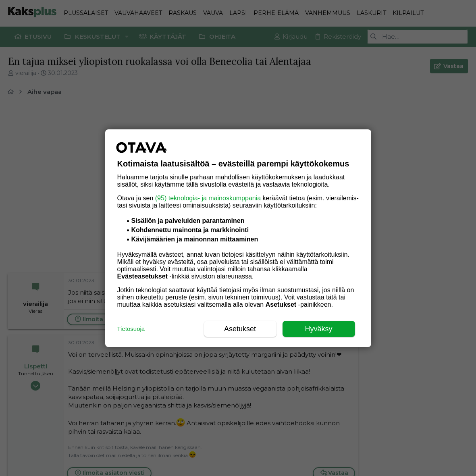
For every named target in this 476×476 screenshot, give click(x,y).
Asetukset (240, 329)
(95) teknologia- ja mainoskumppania (208, 198)
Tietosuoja (131, 329)
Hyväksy (318, 329)
